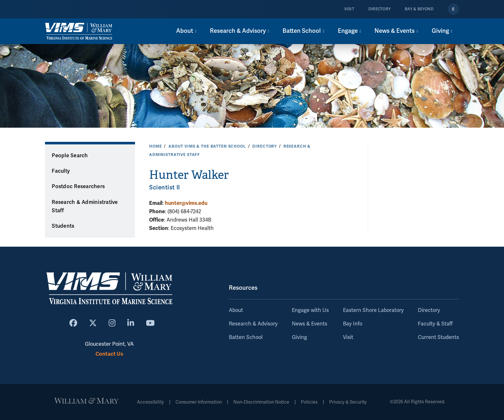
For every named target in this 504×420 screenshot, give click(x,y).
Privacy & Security (348, 402)
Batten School (246, 337)
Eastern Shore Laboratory (373, 310)
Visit (349, 9)
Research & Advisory (253, 324)
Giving (299, 337)
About (236, 310)
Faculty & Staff (435, 324)
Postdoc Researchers (78, 187)
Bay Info (353, 324)
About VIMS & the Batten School (207, 146)
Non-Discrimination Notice (261, 402)
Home (155, 146)
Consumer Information (199, 402)
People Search (70, 156)
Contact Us (109, 354)
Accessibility (150, 402)
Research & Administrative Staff (85, 207)
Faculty (61, 171)
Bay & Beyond (419, 9)
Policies (309, 402)
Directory (379, 9)
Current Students (438, 337)
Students (63, 226)
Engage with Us (310, 310)
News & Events (310, 324)
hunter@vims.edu (186, 203)
